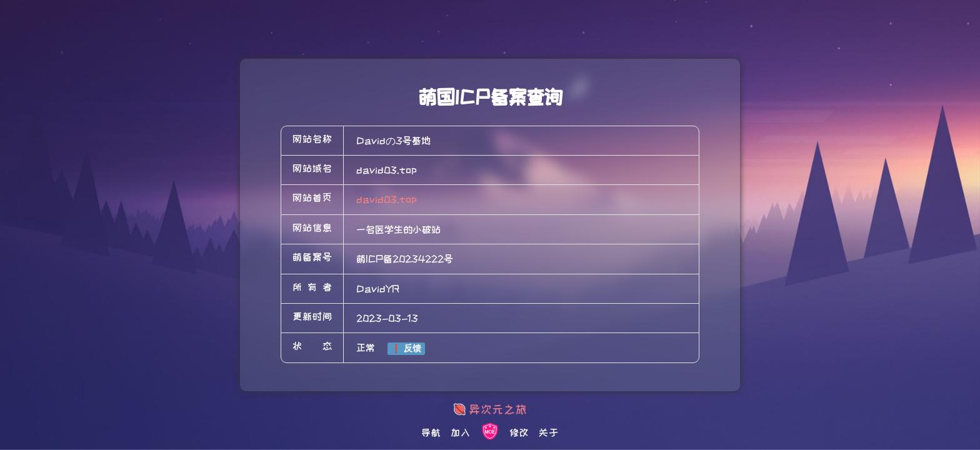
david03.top (387, 199)
